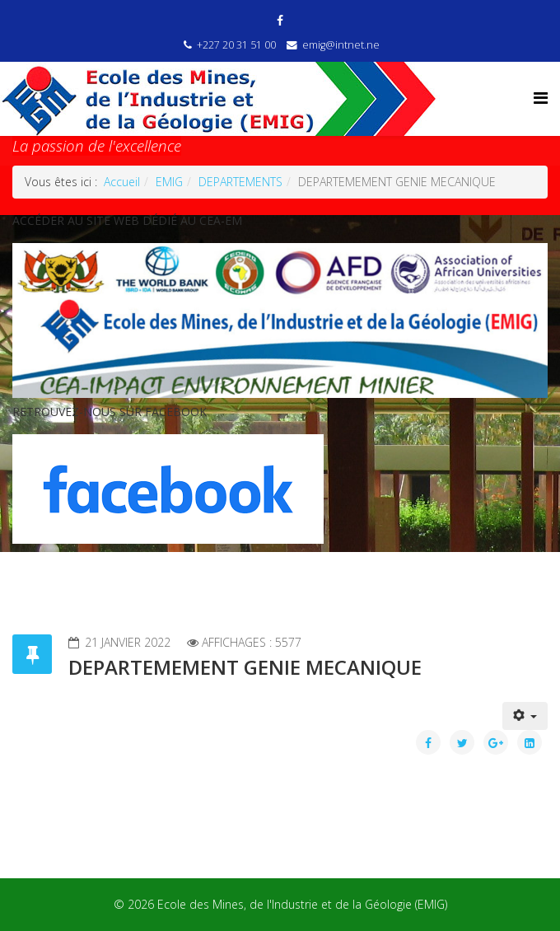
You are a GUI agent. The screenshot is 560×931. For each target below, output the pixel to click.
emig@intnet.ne (341, 45)
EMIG (169, 182)
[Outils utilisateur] (525, 716)
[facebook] (280, 20)
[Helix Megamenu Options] (541, 98)
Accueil (122, 182)
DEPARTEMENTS (240, 182)
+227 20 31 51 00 (236, 45)
